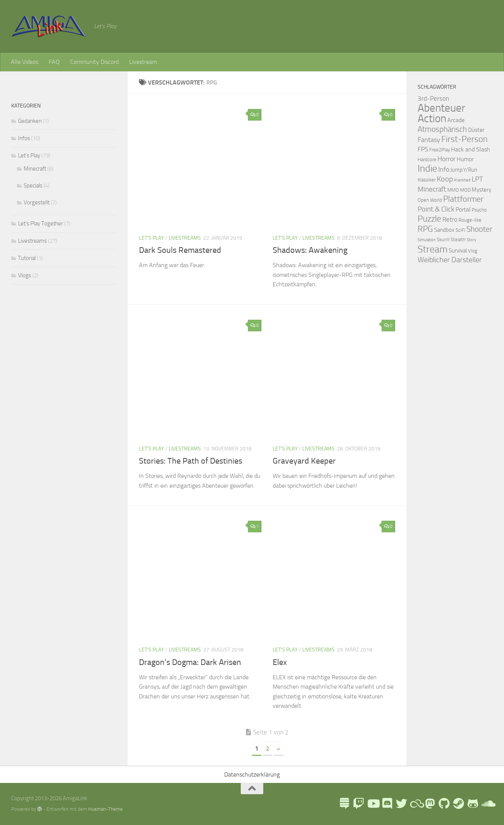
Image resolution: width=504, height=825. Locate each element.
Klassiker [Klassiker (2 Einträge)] (427, 180)
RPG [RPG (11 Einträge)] (425, 229)
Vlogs (25, 275)
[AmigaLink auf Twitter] (401, 804)
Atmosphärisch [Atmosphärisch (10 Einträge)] (442, 129)
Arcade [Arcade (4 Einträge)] (456, 120)
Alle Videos (25, 62)
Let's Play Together (41, 224)
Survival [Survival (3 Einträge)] (458, 251)
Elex (280, 662)
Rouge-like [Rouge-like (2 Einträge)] (470, 220)
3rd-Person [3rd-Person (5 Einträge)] (433, 98)
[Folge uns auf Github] (444, 804)
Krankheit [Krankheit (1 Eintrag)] (462, 180)
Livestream (143, 62)
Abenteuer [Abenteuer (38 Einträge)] (441, 108)
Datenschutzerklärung (252, 774)
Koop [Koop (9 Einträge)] (445, 179)
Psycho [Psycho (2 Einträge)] (479, 210)
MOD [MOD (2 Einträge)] (465, 190)
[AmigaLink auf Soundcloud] (487, 804)
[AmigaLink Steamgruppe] (459, 804)
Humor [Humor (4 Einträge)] (465, 159)
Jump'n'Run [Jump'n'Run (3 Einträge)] (464, 170)
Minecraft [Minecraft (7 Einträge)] (432, 189)
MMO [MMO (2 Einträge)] (453, 190)
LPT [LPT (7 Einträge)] (477, 179)
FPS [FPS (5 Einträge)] (423, 149)
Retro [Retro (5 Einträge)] (450, 219)
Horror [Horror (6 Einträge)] (447, 159)
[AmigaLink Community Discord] (387, 804)
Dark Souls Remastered (180, 250)
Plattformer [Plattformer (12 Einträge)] (463, 199)
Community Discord (94, 62)
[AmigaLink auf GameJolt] (473, 804)
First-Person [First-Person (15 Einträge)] (464, 139)
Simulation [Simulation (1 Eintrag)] (427, 240)
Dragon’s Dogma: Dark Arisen (190, 662)
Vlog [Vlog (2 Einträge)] (473, 251)
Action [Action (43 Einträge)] (432, 119)
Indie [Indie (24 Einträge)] (427, 168)
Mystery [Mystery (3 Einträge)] (481, 190)
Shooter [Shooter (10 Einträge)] (479, 229)
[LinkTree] (344, 804)
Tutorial (27, 258)
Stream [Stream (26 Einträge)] (433, 249)
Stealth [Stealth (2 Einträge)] (458, 239)
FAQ (54, 62)
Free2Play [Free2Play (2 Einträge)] (440, 150)
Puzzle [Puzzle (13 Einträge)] (429, 219)
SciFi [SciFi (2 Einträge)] (460, 230)
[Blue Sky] (416, 804)
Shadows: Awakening (310, 250)
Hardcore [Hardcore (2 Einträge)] (427, 159)
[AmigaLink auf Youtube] (373, 804)
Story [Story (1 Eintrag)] (472, 240)
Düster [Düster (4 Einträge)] (476, 130)
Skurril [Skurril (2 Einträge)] (443, 239)
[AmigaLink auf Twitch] (359, 804)
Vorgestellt (37, 202)
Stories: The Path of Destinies (191, 461)
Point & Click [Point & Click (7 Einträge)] (436, 209)
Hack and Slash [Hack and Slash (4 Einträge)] (471, 149)
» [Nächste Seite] (278, 749)
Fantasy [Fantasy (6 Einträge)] (429, 140)
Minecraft (35, 169)
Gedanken (30, 121)
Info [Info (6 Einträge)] (444, 169)
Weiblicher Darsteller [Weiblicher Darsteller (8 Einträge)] (450, 260)
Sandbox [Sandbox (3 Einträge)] (444, 230)
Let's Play (152, 238)
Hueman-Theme (106, 809)
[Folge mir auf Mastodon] (430, 804)
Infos (24, 138)
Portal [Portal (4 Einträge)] (463, 209)
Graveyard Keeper (304, 461)
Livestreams (185, 238)
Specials (33, 186)
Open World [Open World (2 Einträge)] (430, 200)
